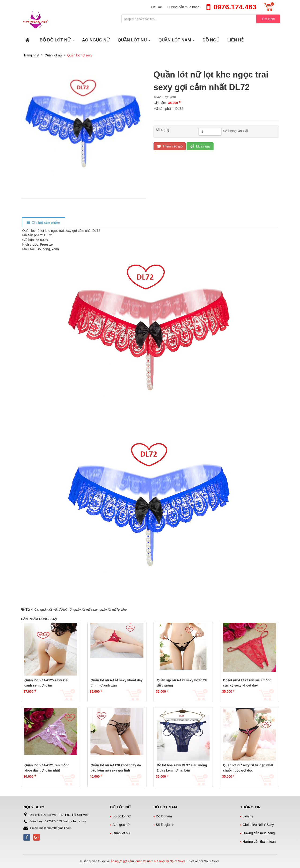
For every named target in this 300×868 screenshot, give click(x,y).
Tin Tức (156, 7)
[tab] (43, 223)
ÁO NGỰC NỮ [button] (96, 40)
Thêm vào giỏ (170, 146)
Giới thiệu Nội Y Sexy (258, 825)
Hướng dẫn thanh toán (259, 842)
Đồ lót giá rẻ (165, 825)
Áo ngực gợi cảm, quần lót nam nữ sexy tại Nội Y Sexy (148, 861)
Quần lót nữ (121, 833)
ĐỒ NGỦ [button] (211, 40)
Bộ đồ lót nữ (121, 816)
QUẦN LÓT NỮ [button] (134, 41)
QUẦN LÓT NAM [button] (177, 41)
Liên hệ (248, 816)
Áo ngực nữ (121, 825)
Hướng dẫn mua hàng (183, 7)
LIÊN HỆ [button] (235, 40)
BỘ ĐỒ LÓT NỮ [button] (57, 41)
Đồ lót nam (164, 816)
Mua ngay (200, 146)
